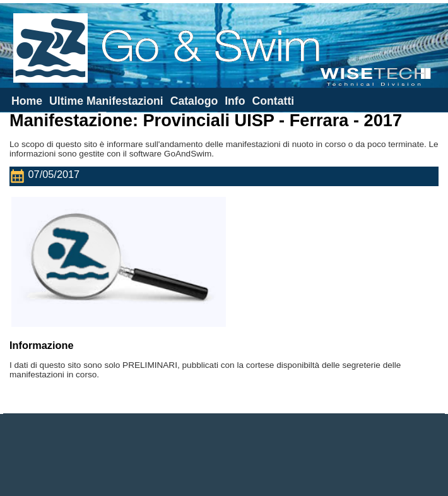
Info (235, 101)
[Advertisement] (224, 455)
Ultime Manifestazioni (106, 101)
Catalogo (194, 101)
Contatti (273, 101)
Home (27, 101)
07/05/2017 (47, 176)
